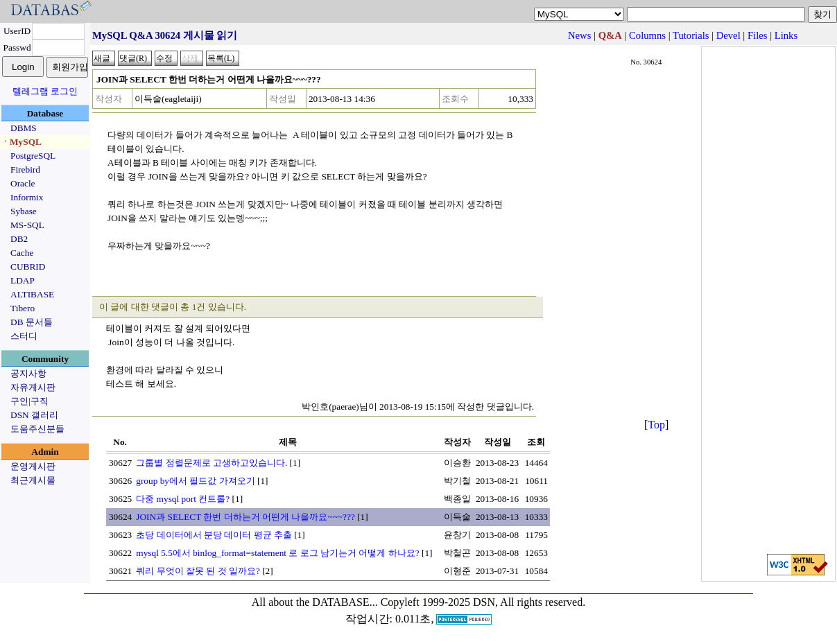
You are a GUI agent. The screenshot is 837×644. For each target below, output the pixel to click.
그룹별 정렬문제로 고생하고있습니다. (212, 463)
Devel (728, 35)
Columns (647, 35)
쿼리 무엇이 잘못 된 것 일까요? (198, 571)
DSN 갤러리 (34, 415)
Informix (27, 197)
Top (656, 425)
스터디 (24, 336)
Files (758, 35)
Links (786, 35)
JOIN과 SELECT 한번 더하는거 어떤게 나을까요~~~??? (245, 517)
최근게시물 (33, 480)
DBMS (24, 128)
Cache (22, 253)
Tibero (23, 308)
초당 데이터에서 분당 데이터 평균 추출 (214, 535)
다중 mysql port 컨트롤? (183, 499)
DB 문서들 (32, 322)
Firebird (25, 169)
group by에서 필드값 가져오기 (195, 481)
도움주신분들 (37, 429)
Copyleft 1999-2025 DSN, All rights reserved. (483, 602)
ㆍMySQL (21, 142)
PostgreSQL (33, 156)
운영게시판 (33, 466)
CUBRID (28, 267)
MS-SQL (27, 225)
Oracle (23, 183)
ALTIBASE (32, 294)
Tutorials (691, 35)
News (579, 35)
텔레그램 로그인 (45, 91)
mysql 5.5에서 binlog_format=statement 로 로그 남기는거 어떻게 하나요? (277, 553)
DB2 (19, 239)
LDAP (23, 280)
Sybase (24, 211)
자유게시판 (33, 387)
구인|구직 (29, 401)
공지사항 (28, 373)
